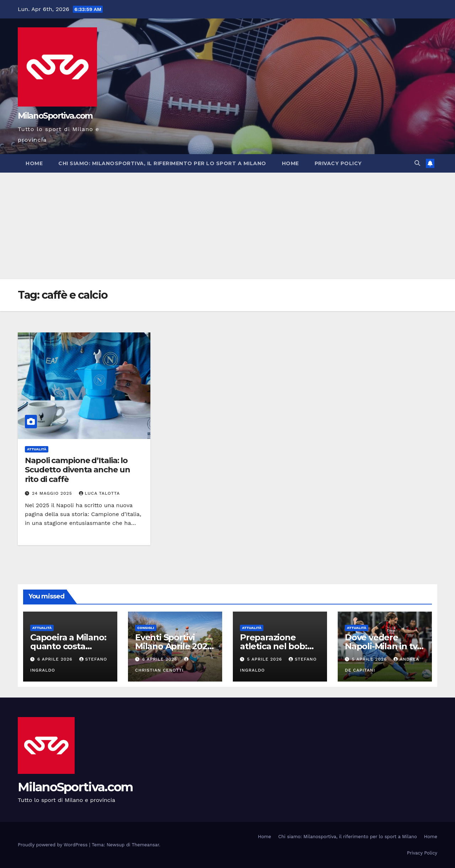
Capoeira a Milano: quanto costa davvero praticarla (68, 646)
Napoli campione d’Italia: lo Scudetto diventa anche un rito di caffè (77, 470)
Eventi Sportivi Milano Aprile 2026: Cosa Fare (175, 646)
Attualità (37, 449)
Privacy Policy (338, 163)
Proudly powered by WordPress (53, 845)
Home (34, 163)
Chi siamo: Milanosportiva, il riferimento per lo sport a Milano (162, 163)
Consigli (146, 628)
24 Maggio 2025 (53, 493)
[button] (417, 163)
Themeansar (146, 845)
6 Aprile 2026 (56, 659)
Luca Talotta (100, 493)
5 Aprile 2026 (265, 659)
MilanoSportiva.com (55, 116)
